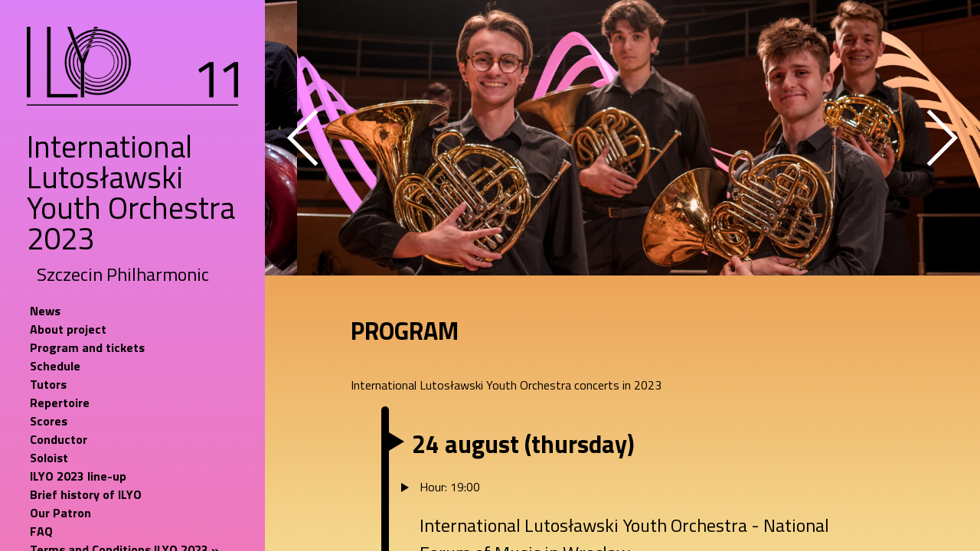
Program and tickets (87, 347)
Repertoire (60, 403)
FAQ (41, 531)
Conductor (59, 439)
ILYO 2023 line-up (78, 476)
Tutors (48, 384)
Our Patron (60, 513)
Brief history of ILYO (86, 494)
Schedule (55, 366)
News (45, 311)
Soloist (49, 458)
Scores (49, 421)
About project (68, 329)
